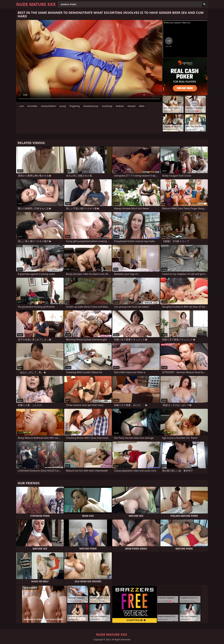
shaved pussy (91, 106)
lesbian (120, 106)
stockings (107, 106)
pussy (63, 106)
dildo (142, 106)
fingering (75, 106)
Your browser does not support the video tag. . (89, 61)
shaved (131, 106)
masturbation (48, 106)
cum (22, 106)
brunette (32, 106)
